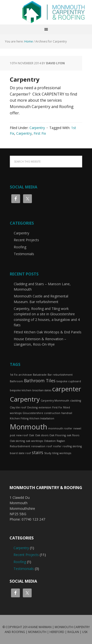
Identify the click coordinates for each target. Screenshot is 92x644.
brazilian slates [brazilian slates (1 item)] (42, 390)
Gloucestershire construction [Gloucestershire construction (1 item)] (41, 413)
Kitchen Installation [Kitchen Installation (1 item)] (42, 418)
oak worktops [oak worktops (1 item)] (34, 441)
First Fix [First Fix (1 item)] (57, 407)
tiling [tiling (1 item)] (55, 453)
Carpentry (25, 79)
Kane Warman (41, 627)
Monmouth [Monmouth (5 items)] (28, 427)
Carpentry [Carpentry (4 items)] (25, 399)
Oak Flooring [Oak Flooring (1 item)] (58, 435)
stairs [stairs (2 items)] (38, 452)
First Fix (40, 133)
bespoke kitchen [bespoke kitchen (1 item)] (21, 390)
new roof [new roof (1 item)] (22, 435)
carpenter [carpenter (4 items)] (67, 389)
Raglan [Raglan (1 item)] (61, 441)
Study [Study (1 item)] (48, 453)
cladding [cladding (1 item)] (76, 401)
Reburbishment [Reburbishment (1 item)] (20, 446)
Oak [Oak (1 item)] (32, 435)
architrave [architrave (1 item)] (25, 375)
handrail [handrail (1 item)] (67, 413)
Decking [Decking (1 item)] (32, 407)
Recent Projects (26, 240)
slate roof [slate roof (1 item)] (25, 453)
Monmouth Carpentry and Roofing (53, 12)
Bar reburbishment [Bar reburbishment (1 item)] (60, 375)
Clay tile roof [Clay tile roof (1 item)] (18, 407)
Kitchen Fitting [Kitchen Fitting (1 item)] (19, 418)
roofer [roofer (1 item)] (57, 446)
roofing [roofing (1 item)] (67, 446)
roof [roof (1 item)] (49, 446)
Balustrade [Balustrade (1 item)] (40, 375)
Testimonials (24, 254)
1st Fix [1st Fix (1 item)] (14, 375)
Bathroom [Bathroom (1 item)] (16, 381)
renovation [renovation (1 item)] (38, 446)
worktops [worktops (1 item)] (65, 453)
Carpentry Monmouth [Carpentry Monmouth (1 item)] (55, 401)
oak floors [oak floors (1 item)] (73, 435)
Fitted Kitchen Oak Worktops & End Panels (48, 332)
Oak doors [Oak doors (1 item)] (42, 435)
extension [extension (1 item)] (45, 407)
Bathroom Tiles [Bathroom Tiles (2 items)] (40, 381)
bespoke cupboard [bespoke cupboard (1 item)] (69, 381)
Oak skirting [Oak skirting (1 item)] (17, 441)
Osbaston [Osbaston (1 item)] (50, 441)
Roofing (20, 247)
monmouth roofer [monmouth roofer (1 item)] (60, 428)
